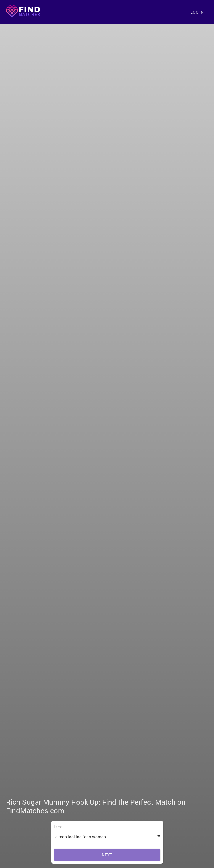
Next (107, 855)
